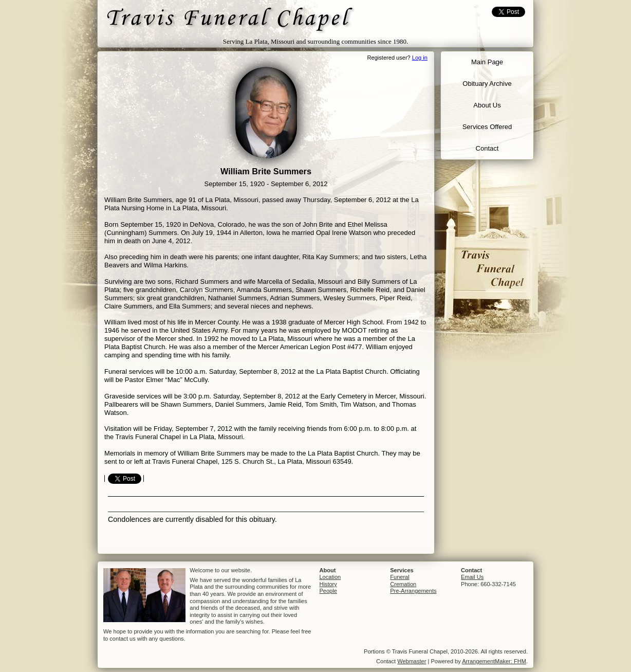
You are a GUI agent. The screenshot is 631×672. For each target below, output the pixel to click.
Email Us (472, 577)
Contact (487, 148)
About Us (487, 105)
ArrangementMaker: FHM (494, 661)
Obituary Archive (487, 84)
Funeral (400, 577)
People (328, 591)
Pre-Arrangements (413, 591)
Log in (420, 58)
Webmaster (412, 661)
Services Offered (487, 127)
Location (330, 577)
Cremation (403, 584)
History (328, 584)
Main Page (487, 62)
